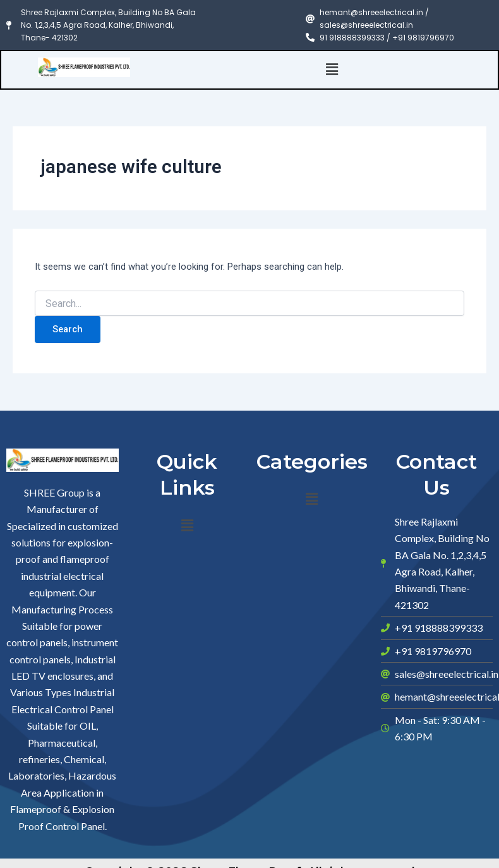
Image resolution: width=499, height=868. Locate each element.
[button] (332, 69)
